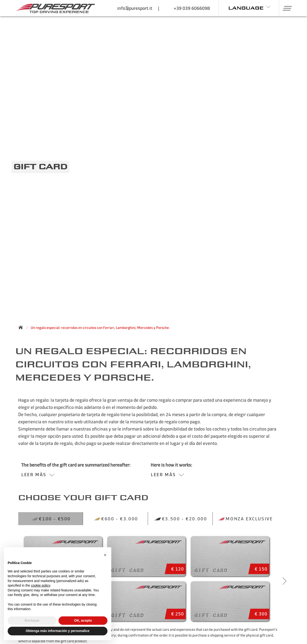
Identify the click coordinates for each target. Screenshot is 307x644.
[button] (286, 8)
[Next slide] (284, 581)
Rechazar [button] (32, 620)
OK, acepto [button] (83, 620)
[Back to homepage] (22, 327)
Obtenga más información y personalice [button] (58, 631)
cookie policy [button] (40, 585)
